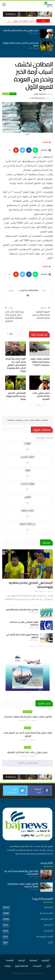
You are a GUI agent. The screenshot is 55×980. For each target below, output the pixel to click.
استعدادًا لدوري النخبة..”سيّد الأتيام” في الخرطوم (22, 636)
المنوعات (37, 966)
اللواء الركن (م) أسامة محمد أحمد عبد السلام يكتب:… (21, 872)
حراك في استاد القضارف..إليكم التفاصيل (22, 609)
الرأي (51, 943)
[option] (27, 40)
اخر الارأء (22, 343)
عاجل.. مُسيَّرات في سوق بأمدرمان (20, 21)
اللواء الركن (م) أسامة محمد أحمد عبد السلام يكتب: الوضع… (27, 734)
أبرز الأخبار (48, 931)
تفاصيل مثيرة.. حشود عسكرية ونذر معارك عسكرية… (27, 717)
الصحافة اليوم (22, 966)
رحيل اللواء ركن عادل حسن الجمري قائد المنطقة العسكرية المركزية (15, 316)
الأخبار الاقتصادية (45, 937)
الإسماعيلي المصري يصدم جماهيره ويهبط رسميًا (21, 44)
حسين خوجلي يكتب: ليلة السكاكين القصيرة (21, 30)
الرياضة (22, 960)
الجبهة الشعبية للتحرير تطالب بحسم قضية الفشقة (41, 315)
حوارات (8, 966)
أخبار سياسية (45, 343)
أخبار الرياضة (21, 377)
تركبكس (26, 420)
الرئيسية (5, 94)
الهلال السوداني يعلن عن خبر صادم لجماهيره (24, 623)
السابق (46, 405)
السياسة (48, 925)
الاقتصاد (13, 94)
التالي (38, 405)
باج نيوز (32, 974)
